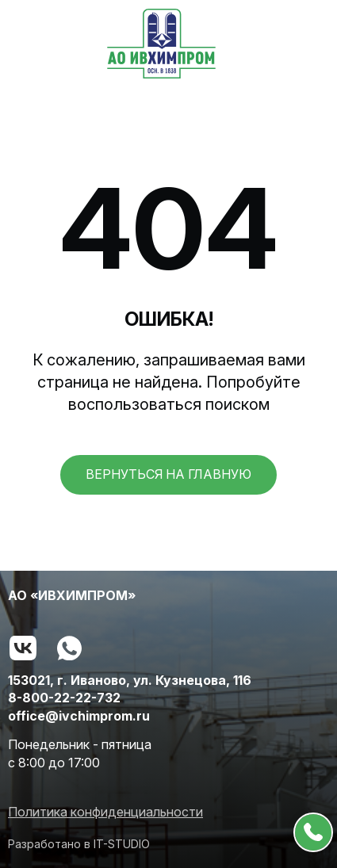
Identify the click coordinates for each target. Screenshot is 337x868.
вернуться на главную (168, 474)
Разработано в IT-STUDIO (79, 844)
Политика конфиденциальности (105, 812)
